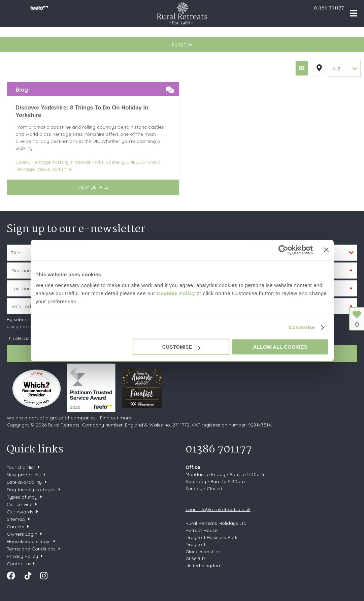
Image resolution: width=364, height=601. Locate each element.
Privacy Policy (22, 556)
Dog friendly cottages (31, 489)
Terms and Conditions (31, 549)
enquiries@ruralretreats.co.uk (218, 509)
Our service (20, 504)
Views (43, 169)
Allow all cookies (280, 347)
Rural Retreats (182, 13)
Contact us (19, 564)
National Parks (87, 162)
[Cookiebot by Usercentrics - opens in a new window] (283, 250)
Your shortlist (21, 467)
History (61, 162)
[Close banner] (326, 250)
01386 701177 (329, 8)
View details (93, 187)
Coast (22, 162)
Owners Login (22, 534)
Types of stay (22, 497)
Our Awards (20, 512)
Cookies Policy (176, 293)
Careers (15, 527)
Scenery (115, 162)
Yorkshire (62, 169)
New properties (24, 475)
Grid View (302, 68)
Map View (319, 68)
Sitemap (16, 519)
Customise (302, 327)
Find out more (116, 418)
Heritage (41, 162)
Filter (182, 45)
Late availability (24, 482)
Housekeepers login (29, 541)
